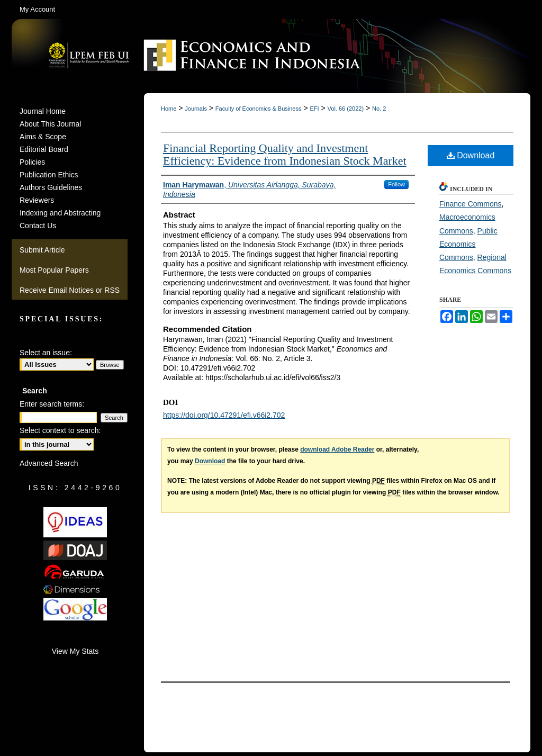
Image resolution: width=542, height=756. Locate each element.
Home (169, 109)
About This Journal (50, 124)
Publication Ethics (49, 175)
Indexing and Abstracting (60, 213)
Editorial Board (44, 149)
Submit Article (42, 250)
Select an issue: (46, 353)
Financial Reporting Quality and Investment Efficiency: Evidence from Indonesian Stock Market (285, 154)
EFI (314, 109)
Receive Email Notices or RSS (70, 290)
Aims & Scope (43, 137)
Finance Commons (471, 204)
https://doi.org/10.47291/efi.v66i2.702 (224, 415)
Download (471, 155)
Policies (32, 162)
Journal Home (43, 111)
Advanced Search (49, 463)
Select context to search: (60, 430)
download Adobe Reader (337, 449)
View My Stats (75, 651)
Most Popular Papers (54, 270)
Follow (396, 184)
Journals (196, 109)
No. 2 (379, 109)
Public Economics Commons (468, 244)
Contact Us (38, 226)
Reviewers (37, 200)
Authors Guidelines (51, 187)
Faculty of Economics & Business (259, 109)
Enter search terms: (52, 404)
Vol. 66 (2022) (346, 109)
